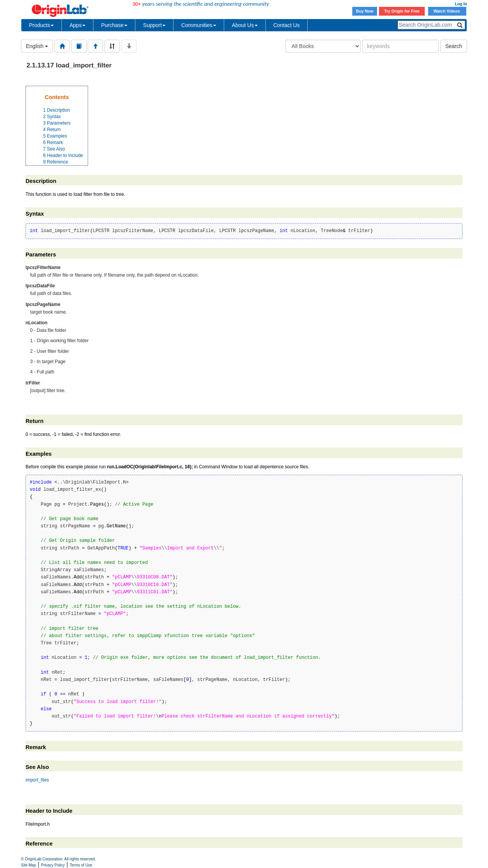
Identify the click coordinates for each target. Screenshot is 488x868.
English (37, 46)
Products (41, 25)
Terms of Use (81, 865)
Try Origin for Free (402, 11)
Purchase (114, 25)
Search (454, 46)
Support (154, 25)
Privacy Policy (53, 865)
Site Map (28, 865)
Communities (199, 25)
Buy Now (365, 11)
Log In (461, 4)
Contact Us (287, 25)
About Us (245, 25)
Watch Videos (447, 11)
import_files (37, 780)
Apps (77, 25)
